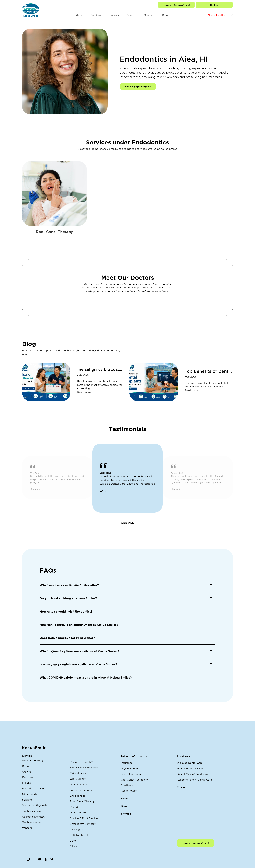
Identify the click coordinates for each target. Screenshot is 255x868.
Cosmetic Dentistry (34, 817)
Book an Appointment (176, 5)
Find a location (217, 15)
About (79, 15)
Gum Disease (78, 813)
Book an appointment (138, 87)
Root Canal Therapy (82, 801)
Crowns (27, 772)
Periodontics (78, 807)
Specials (149, 15)
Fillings (26, 783)
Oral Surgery (78, 779)
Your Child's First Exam (84, 768)
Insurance (127, 763)
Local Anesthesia (131, 774)
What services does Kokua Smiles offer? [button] (69, 585)
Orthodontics (78, 773)
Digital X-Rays (130, 768)
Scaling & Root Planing (84, 818)
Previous (20, 478)
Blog (165, 15)
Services (96, 15)
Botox (74, 841)
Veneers (27, 828)
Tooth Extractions (81, 790)
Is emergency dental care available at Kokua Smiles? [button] (78, 664)
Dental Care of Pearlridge (193, 774)
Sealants (27, 800)
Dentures (28, 777)
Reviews (114, 15)
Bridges (27, 766)
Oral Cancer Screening (135, 780)
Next (235, 478)
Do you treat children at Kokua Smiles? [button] (68, 598)
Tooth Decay (129, 791)
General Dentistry (33, 760)
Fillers (74, 846)
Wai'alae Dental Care (190, 763)
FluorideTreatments (34, 788)
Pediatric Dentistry (81, 762)
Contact (132, 15)
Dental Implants (79, 785)
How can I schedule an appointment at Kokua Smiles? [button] (79, 625)
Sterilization (128, 785)
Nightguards (30, 794)
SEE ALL (128, 523)
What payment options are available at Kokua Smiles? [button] (79, 651)
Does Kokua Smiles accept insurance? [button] (67, 638)
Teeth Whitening (32, 822)
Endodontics (78, 796)
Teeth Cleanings (32, 811)
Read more (84, 392)
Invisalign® (77, 829)
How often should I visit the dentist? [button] (66, 611)
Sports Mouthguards (34, 805)
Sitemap (126, 814)
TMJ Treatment (79, 835)
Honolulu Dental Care (190, 768)
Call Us (214, 5)
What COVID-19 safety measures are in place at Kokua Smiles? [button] (86, 677)
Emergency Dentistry (83, 824)
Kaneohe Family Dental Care (194, 780)
